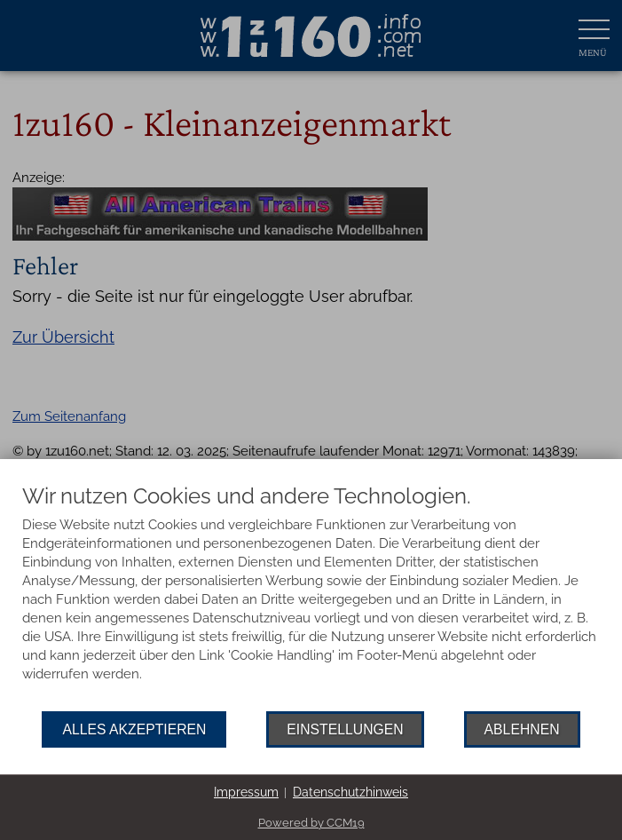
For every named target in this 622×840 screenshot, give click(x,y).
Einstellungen (345, 729)
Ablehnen (522, 729)
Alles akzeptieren (134, 729)
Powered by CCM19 (311, 823)
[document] (311, 598)
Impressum (246, 792)
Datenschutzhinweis (350, 792)
